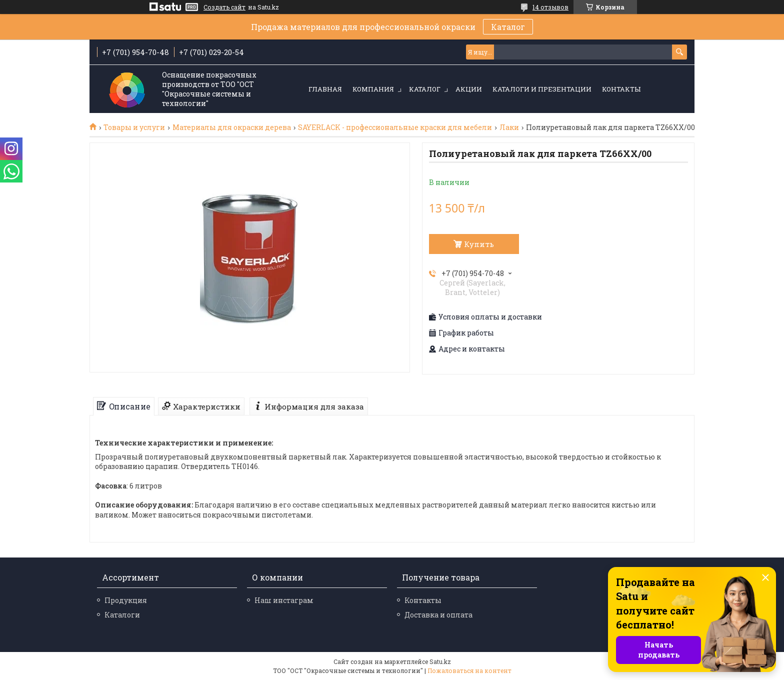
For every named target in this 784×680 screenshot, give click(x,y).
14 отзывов (550, 7)
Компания (373, 89)
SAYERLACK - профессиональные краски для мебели (395, 127)
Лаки (509, 127)
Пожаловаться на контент (469, 670)
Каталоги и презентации (542, 89)
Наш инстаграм (284, 600)
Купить (479, 244)
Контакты (621, 89)
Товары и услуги (134, 127)
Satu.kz (440, 661)
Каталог (508, 27)
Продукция (126, 600)
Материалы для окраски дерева (232, 127)
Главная (325, 89)
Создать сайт (224, 7)
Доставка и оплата (438, 615)
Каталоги (122, 615)
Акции (469, 89)
